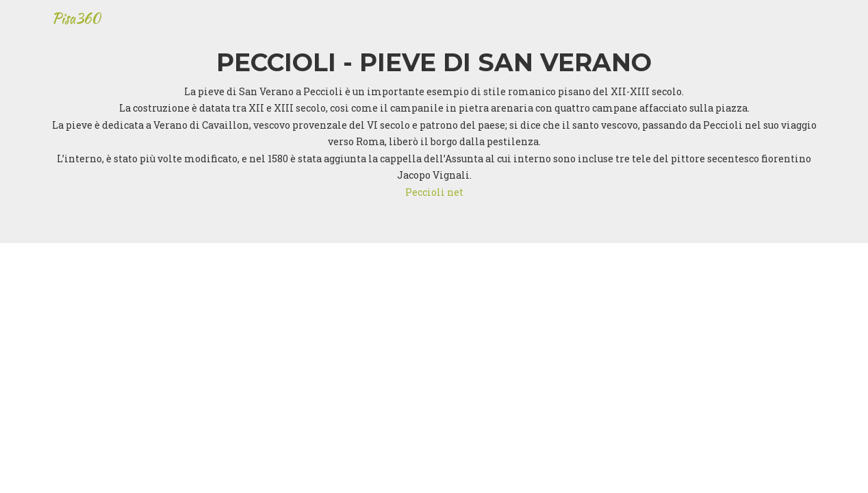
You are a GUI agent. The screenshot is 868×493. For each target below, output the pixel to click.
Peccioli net (434, 192)
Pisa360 (77, 23)
